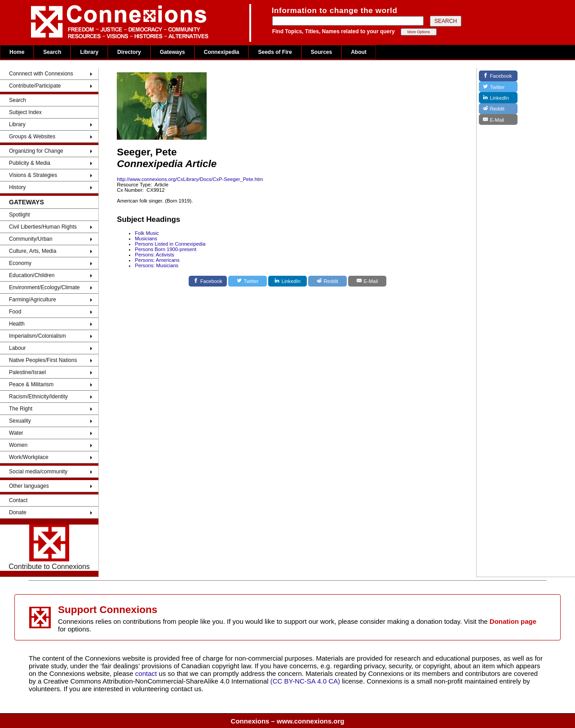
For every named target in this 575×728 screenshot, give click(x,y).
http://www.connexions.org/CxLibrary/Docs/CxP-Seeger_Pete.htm (190, 179)
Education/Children (32, 275)
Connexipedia (222, 52)
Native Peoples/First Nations (43, 360)
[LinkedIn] (287, 281)
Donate (18, 512)
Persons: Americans (157, 260)
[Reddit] (327, 281)
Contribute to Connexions (49, 547)
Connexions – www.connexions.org (288, 721)
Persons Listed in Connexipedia (170, 244)
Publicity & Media (30, 163)
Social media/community (38, 472)
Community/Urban (31, 239)
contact (147, 673)
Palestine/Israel (27, 372)
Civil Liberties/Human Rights (43, 227)
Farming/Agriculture (33, 300)
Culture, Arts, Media (33, 251)
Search (52, 52)
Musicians (146, 238)
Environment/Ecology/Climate (44, 287)
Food (15, 312)
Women (18, 445)
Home (17, 52)
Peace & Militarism (31, 384)
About (359, 52)
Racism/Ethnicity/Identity (38, 397)
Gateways (172, 52)
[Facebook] (208, 281)
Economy (20, 263)
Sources (321, 52)
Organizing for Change (36, 151)
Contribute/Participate (35, 86)
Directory (129, 52)
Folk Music (147, 233)
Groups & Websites (32, 137)
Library (89, 52)
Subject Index (25, 112)
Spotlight (20, 215)
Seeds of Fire (275, 52)
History (17, 187)
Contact (18, 500)
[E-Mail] (367, 281)
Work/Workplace (29, 457)
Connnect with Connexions (41, 74)
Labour (17, 348)
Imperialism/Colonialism (38, 336)
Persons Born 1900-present (166, 249)
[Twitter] (248, 281)
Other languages (29, 486)
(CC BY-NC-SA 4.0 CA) (305, 681)
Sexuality (20, 421)
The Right (21, 409)
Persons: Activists (155, 255)
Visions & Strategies (33, 175)
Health (17, 324)
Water (16, 433)
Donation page (513, 621)
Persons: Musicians (157, 265)
